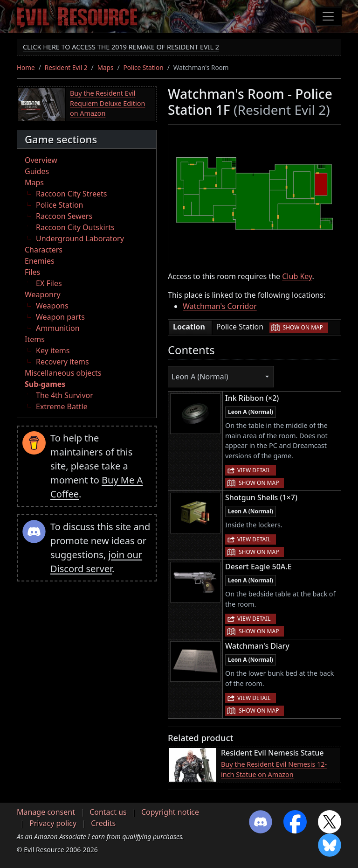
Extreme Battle (62, 406)
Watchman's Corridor (220, 306)
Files (32, 272)
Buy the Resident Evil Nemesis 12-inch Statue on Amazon (274, 769)
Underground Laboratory (80, 238)
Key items (53, 350)
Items (35, 339)
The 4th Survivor (65, 395)
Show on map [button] (303, 327)
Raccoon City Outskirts (75, 227)
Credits (103, 823)
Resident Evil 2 (66, 67)
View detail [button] (254, 470)
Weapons (52, 306)
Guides (37, 171)
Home (26, 67)
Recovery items (62, 362)
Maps (106, 67)
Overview (41, 160)
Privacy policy (53, 823)
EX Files (49, 283)
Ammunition (58, 328)
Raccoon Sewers (64, 216)
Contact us (108, 812)
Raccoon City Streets (71, 194)
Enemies (40, 261)
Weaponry (43, 294)
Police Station (144, 67)
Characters (44, 250)
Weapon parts (60, 317)
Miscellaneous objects (63, 373)
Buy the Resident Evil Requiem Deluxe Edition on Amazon (107, 103)
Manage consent (46, 812)
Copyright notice (170, 812)
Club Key (297, 276)
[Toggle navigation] (328, 16)
